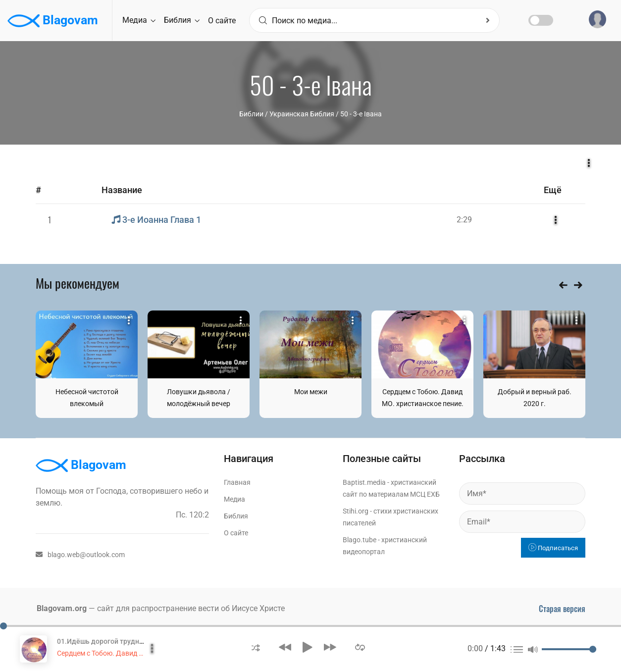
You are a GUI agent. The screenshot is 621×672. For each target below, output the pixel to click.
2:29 (464, 220)
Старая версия (562, 609)
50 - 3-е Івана (361, 114)
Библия (182, 20)
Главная (237, 482)
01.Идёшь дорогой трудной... (105, 641)
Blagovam (53, 21)
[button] (256, 647)
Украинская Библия (302, 114)
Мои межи (311, 392)
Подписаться (553, 548)
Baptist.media (364, 482)
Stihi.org (356, 511)
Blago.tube (360, 540)
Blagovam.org (62, 608)
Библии (251, 114)
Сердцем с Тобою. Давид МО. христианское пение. (139, 653)
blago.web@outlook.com (80, 555)
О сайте (222, 21)
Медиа (139, 20)
